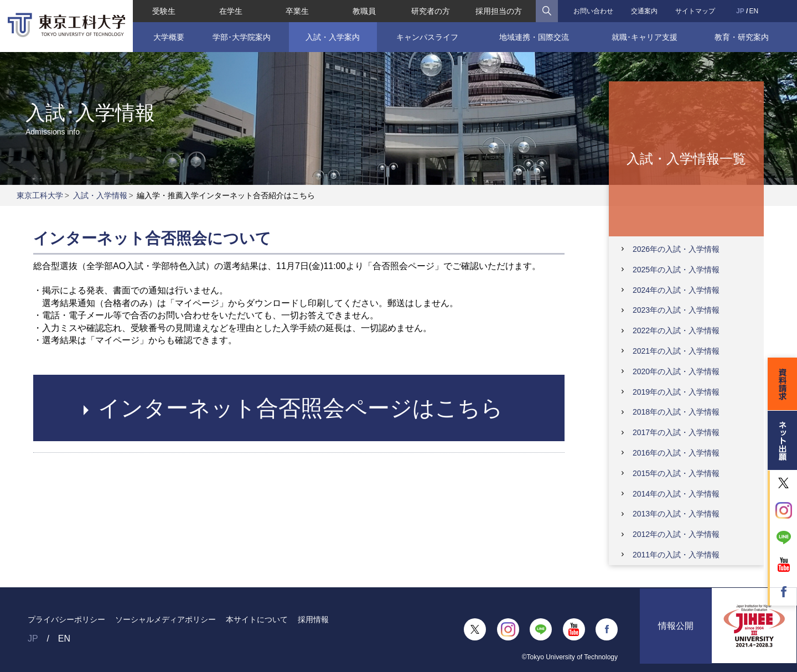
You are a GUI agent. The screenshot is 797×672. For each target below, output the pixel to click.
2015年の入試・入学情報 (676, 473)
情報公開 (676, 629)
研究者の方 (431, 11)
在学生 (231, 11)
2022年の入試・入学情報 (676, 330)
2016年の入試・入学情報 (676, 453)
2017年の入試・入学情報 (676, 432)
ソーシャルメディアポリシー (165, 619)
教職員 (364, 11)
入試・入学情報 (100, 195)
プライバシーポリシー (66, 619)
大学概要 (169, 37)
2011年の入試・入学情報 (676, 555)
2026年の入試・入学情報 (676, 249)
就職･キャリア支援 (645, 37)
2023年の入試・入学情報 (676, 310)
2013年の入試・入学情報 (676, 514)
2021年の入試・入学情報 (676, 351)
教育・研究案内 (742, 37)
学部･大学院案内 (242, 37)
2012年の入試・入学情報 (676, 534)
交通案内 (644, 11)
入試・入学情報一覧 (686, 158)
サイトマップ (695, 11)
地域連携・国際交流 (534, 37)
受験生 (164, 11)
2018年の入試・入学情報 (676, 412)
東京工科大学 (40, 195)
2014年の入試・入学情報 (676, 494)
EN (754, 11)
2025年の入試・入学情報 (676, 270)
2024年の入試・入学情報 (676, 290)
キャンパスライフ (427, 37)
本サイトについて (257, 619)
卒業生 (297, 11)
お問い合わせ (593, 11)
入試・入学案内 (333, 37)
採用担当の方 (499, 11)
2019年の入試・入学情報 (676, 392)
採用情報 (313, 619)
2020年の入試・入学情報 (676, 371)
